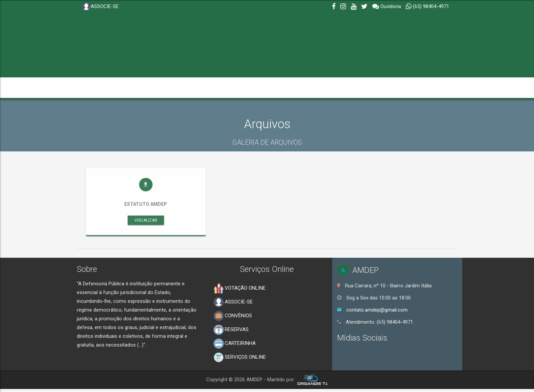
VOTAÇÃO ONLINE (240, 288)
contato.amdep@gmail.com (377, 310)
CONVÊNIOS (233, 316)
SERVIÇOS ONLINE (240, 357)
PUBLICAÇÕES (389, 88)
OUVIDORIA (344, 88)
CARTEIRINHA (235, 344)
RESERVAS (231, 330)
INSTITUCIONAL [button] (106, 88)
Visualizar (169, 230)
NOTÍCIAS (216, 88)
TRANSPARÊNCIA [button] (166, 88)
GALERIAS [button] (257, 88)
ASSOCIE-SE (100, 7)
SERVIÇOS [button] (301, 88)
